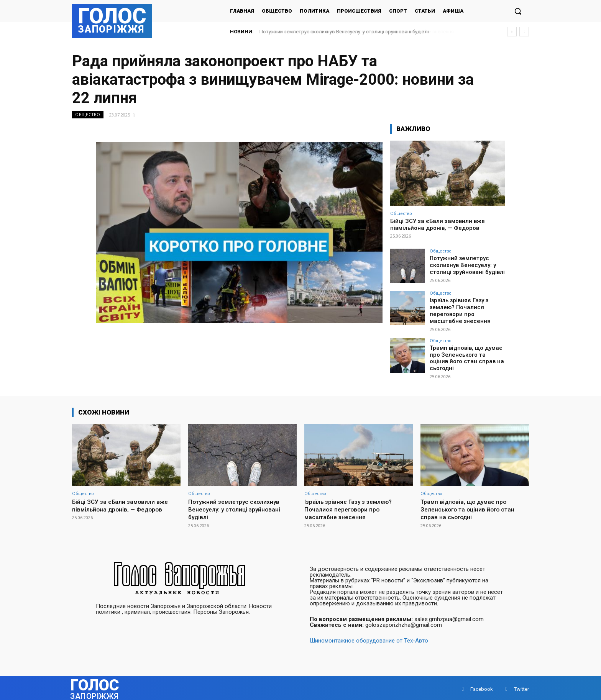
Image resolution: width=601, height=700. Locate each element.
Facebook (482, 686)
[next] (524, 32)
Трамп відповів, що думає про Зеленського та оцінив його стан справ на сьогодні (467, 352)
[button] (518, 11)
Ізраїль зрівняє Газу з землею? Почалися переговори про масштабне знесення (466, 310)
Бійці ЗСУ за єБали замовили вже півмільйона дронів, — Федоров (438, 225)
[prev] (512, 32)
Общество (88, 115)
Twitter (521, 686)
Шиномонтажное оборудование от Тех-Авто (369, 638)
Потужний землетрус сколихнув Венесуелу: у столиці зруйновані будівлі (344, 32)
